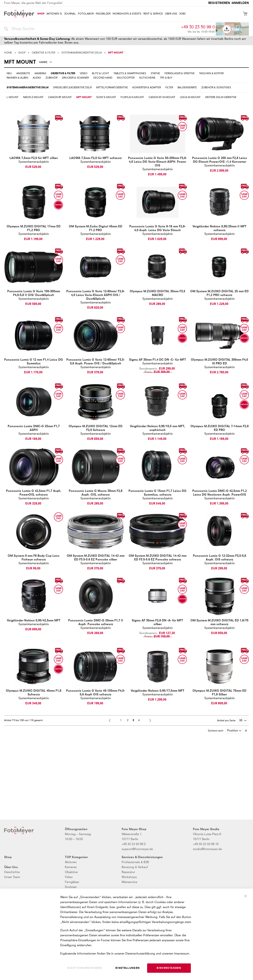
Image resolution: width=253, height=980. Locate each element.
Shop (8, 857)
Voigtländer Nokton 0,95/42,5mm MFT (34, 621)
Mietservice (129, 882)
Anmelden (240, 3)
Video (69, 877)
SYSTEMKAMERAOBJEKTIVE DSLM (82, 53)
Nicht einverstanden (85, 968)
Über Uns (11, 867)
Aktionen (71, 862)
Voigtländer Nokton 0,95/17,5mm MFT (158, 691)
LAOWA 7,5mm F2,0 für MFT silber (34, 158)
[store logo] (19, 14)
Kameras (71, 867)
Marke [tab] (43, 62)
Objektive (71, 872)
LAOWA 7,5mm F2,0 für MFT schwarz (96, 158)
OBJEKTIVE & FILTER (43, 53)
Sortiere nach (216, 731)
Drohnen (71, 887)
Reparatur (128, 872)
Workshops (129, 877)
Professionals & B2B (135, 862)
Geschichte (12, 872)
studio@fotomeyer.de (207, 849)
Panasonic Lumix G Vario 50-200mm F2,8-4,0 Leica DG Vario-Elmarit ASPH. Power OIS (157, 162)
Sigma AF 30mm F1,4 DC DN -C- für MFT (158, 360)
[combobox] (91, 29)
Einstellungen (128, 968)
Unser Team (12, 877)
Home (8, 53)
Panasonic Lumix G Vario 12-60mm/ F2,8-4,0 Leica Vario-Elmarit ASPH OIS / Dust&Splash (96, 295)
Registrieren (219, 3)
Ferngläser (72, 882)
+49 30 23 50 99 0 (198, 27)
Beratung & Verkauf (135, 867)
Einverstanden (169, 968)
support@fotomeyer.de (137, 849)
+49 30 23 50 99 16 (206, 844)
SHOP (22, 53)
